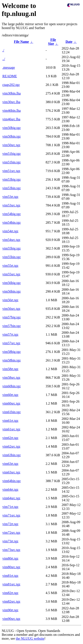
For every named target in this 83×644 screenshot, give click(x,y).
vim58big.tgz (12, 352)
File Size (52, 42)
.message (9, 68)
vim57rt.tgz (10, 334)
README (10, 76)
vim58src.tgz (11, 378)
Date (69, 42)
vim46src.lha (11, 119)
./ (3, 50)
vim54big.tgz (12, 214)
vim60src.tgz (11, 403)
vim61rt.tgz (10, 421)
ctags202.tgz (11, 85)
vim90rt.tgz (10, 610)
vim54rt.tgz (10, 231)
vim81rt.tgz (10, 576)
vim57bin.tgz (12, 326)
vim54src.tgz (11, 240)
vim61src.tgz (11, 429)
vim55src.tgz (11, 274)
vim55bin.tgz (12, 257)
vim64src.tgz (11, 498)
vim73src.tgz (11, 550)
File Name (21, 42)
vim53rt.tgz (10, 197)
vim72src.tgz (11, 533)
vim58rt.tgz (10, 369)
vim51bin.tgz (12, 162)
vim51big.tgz (12, 154)
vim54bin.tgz (12, 223)
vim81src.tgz (11, 584)
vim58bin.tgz (12, 360)
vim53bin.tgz (12, 188)
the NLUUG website (30, 639)
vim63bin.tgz (12, 455)
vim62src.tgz (11, 446)
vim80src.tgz (11, 567)
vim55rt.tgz (10, 266)
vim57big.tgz (12, 317)
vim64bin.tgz (12, 481)
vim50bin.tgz (12, 136)
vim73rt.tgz (10, 541)
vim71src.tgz (11, 515)
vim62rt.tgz (10, 438)
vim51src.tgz (11, 171)
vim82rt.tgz (10, 593)
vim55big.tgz (12, 248)
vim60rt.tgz (10, 395)
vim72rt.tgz (10, 524)
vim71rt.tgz (10, 507)
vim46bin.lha (12, 111)
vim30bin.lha (12, 93)
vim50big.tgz (12, 128)
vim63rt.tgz (10, 464)
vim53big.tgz (12, 179)
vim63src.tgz (11, 472)
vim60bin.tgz (12, 386)
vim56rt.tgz (10, 300)
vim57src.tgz (11, 343)
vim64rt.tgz (10, 490)
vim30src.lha (11, 102)
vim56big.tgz (12, 283)
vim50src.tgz (11, 145)
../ (4, 59)
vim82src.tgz (11, 601)
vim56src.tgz (11, 309)
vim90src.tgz (11, 619)
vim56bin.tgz (12, 291)
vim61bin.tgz (12, 412)
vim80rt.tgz (10, 558)
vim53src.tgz (11, 205)
